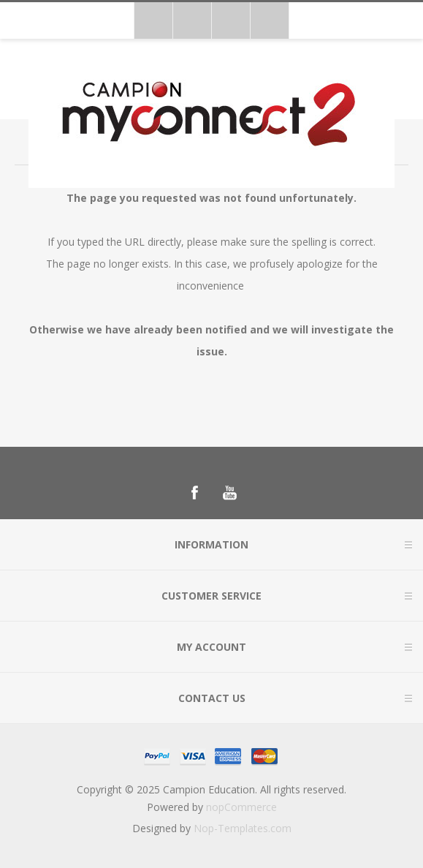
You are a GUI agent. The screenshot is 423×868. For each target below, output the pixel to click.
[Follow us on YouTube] (229, 493)
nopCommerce (241, 807)
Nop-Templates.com (243, 828)
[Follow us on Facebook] (194, 493)
